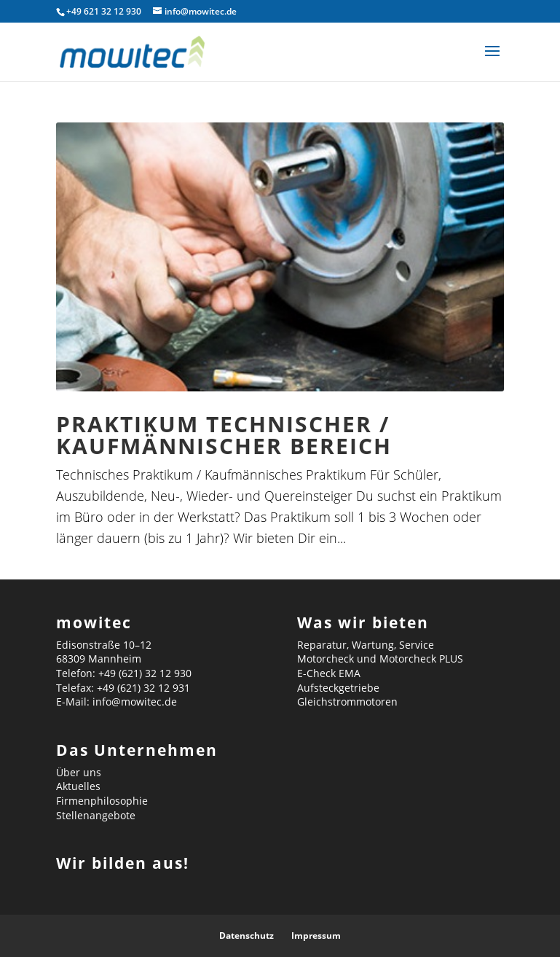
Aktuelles (78, 786)
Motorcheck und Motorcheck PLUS (380, 659)
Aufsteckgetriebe (338, 688)
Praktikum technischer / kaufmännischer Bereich (224, 435)
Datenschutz (247, 935)
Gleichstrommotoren (347, 702)
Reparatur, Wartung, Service (366, 645)
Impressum (316, 935)
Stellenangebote (96, 815)
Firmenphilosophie (102, 801)
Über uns (79, 772)
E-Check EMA (329, 673)
